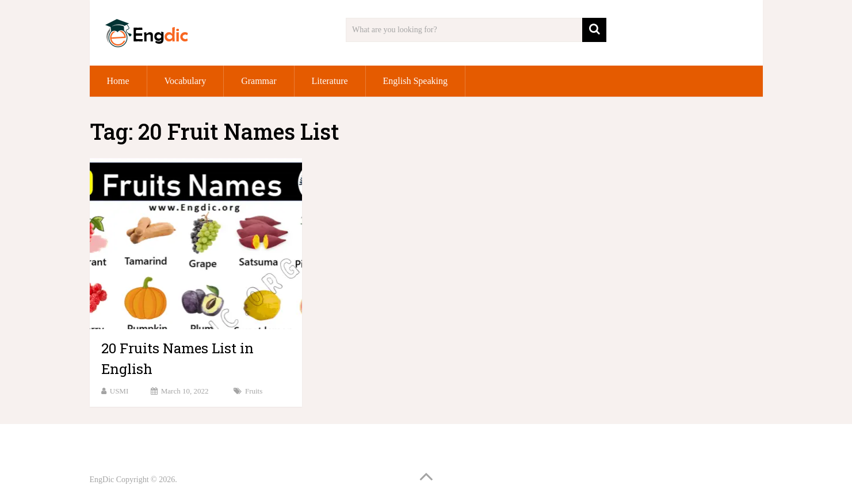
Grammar (259, 81)
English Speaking (415, 81)
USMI (119, 391)
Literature (330, 81)
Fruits (254, 391)
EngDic (102, 480)
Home (118, 81)
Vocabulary (186, 81)
